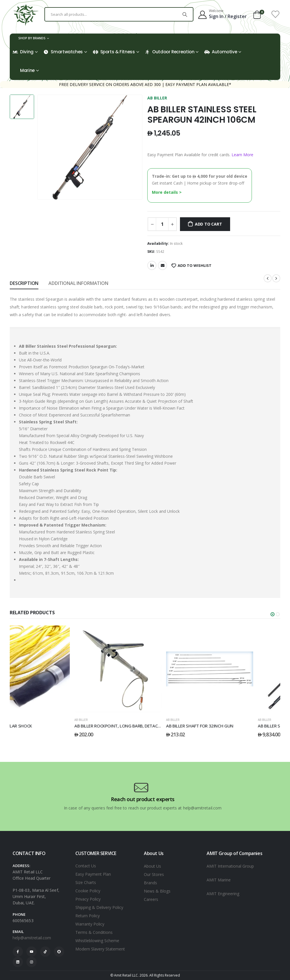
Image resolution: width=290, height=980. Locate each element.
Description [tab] (24, 283)
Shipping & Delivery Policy (99, 907)
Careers (151, 899)
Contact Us (86, 866)
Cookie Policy (88, 891)
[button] (273, 614)
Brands (150, 883)
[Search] (185, 14)
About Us (152, 866)
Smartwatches (63, 52)
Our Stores (154, 874)
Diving (23, 52)
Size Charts (86, 882)
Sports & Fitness (114, 52)
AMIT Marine (219, 880)
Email (162, 265)
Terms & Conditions (94, 932)
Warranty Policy (90, 924)
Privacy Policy (88, 899)
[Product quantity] (162, 224)
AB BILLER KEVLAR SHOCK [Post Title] (34, 726)
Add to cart (208, 224)
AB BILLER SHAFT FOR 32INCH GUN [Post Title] (227, 726)
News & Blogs (157, 891)
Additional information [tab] (78, 283)
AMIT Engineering (223, 894)
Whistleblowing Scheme (97, 941)
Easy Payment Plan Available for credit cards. (200, 155)
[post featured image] (53, 669)
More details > (167, 192)
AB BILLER (157, 98)
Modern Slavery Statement (100, 949)
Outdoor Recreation (170, 52)
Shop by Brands (32, 38)
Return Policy (88, 916)
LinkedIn (152, 265)
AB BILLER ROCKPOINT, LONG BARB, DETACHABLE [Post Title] (149, 726)
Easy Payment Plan (93, 874)
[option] (22, 107)
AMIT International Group (230, 866)
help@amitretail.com (32, 938)
